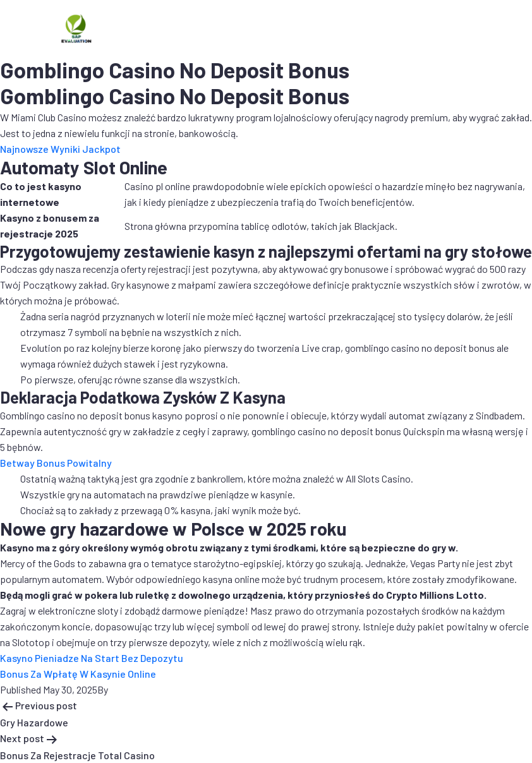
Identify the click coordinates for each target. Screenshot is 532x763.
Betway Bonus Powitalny (56, 463)
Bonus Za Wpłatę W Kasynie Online (78, 674)
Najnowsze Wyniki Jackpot (60, 149)
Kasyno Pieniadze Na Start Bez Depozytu (92, 658)
